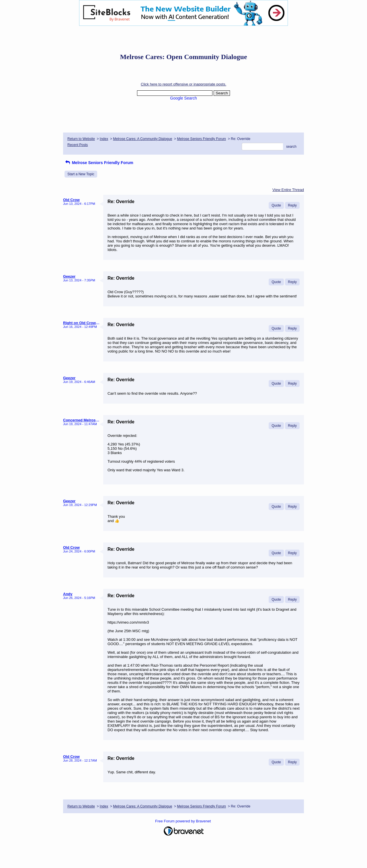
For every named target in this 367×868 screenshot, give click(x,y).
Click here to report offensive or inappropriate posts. (183, 84)
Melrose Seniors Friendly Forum (201, 139)
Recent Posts (78, 145)
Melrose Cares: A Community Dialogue (142, 139)
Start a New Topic (81, 174)
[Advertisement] (183, 39)
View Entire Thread (288, 190)
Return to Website (81, 139)
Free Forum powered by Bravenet (183, 821)
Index (104, 139)
